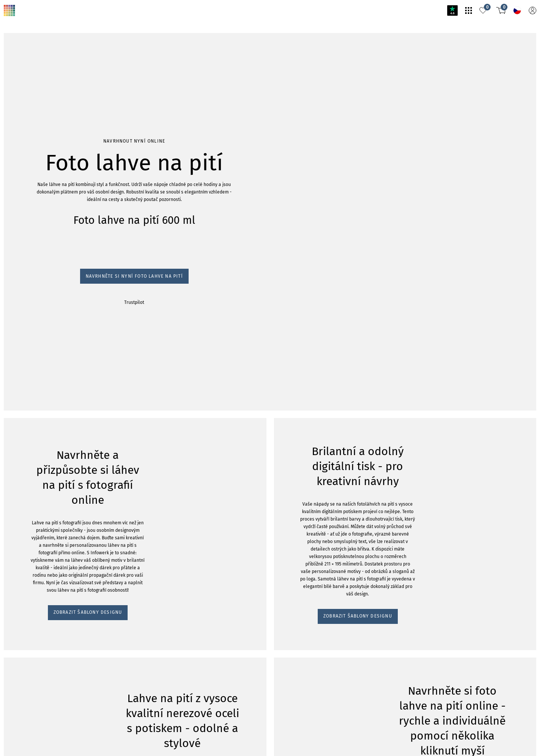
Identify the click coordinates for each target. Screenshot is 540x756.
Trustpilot (15, 113)
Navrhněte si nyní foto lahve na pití (44, 106)
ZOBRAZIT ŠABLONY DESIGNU (43, 172)
